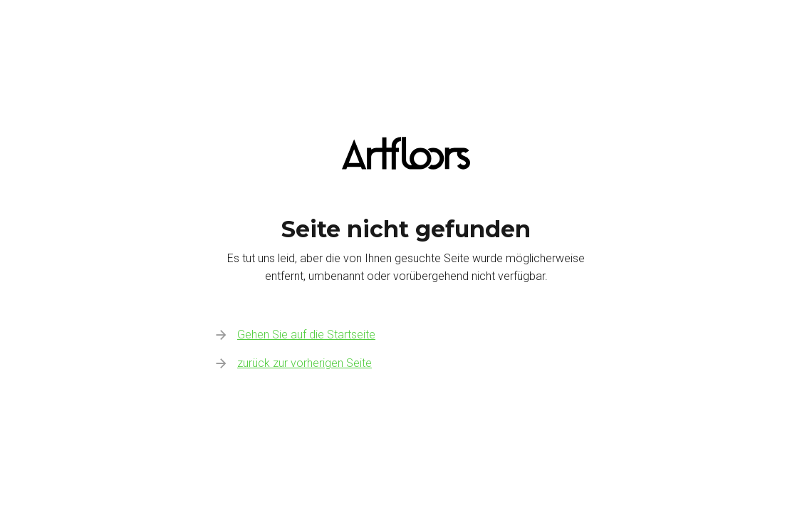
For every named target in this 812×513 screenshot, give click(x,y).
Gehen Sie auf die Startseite (306, 335)
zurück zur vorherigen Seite (304, 363)
